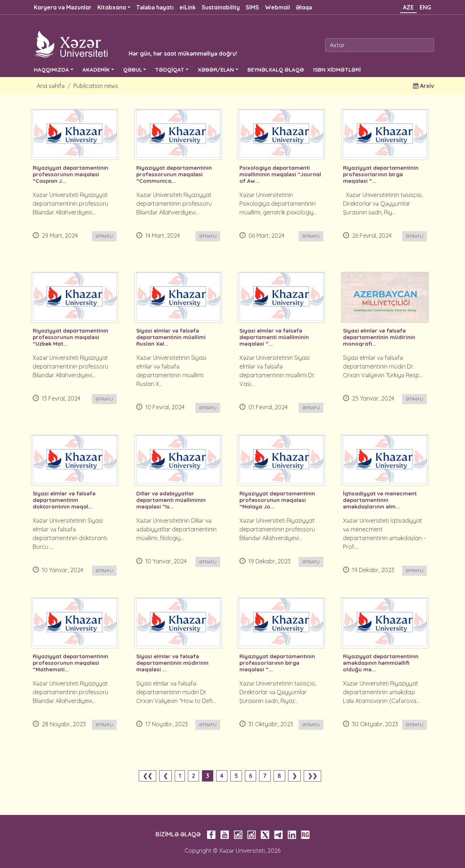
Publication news (96, 86)
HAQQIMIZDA (51, 70)
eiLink (188, 7)
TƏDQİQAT (170, 70)
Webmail (277, 7)
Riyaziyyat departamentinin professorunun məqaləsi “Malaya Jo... (277, 500)
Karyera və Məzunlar (63, 7)
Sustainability (221, 7)
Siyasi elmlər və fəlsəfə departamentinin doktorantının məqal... (64, 500)
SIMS (252, 7)
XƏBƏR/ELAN (216, 70)
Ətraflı (104, 236)
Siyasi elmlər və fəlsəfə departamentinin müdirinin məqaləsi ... (172, 663)
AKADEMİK (96, 70)
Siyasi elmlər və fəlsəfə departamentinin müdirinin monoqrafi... (379, 337)
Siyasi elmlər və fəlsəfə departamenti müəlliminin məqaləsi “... (274, 337)
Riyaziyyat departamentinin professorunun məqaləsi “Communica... (174, 174)
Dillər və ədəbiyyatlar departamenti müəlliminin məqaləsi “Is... (171, 500)
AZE (408, 7)
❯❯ (312, 776)
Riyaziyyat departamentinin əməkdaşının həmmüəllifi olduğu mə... (381, 663)
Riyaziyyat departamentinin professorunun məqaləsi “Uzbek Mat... (70, 337)
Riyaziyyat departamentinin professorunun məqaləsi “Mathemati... (70, 663)
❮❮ (147, 776)
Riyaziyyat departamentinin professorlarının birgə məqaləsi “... (381, 174)
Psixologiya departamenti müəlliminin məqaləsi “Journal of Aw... (280, 174)
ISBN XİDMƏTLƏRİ (337, 70)
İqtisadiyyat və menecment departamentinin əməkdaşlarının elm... (380, 500)
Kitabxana (112, 7)
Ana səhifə (51, 86)
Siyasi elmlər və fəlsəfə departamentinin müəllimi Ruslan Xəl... (171, 337)
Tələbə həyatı (155, 7)
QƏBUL (133, 70)
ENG (425, 7)
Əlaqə (304, 7)
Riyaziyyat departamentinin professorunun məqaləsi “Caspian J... (70, 174)
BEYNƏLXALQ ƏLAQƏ (276, 70)
